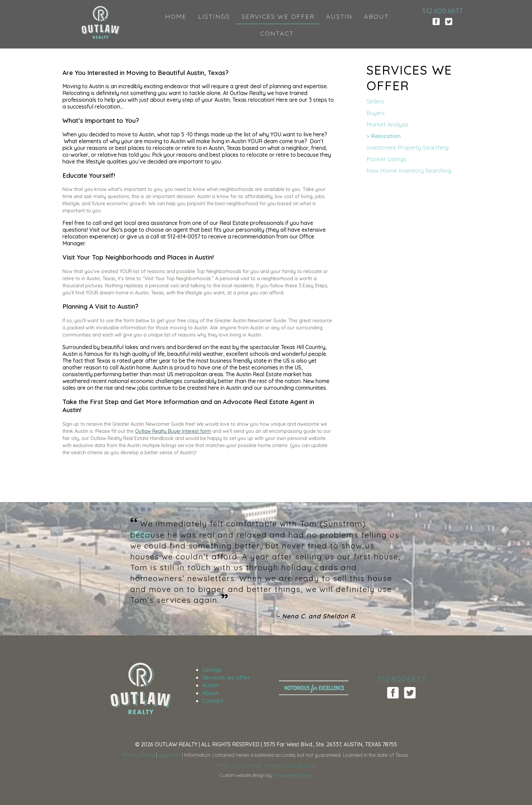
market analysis (387, 124)
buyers (376, 113)
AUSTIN (339, 16)
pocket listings (386, 159)
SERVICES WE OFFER (278, 16)
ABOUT (376, 16)
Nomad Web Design (293, 775)
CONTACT (277, 33)
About (210, 693)
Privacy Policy (139, 755)
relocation (386, 136)
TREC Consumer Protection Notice (266, 766)
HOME (176, 16)
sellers (375, 101)
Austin (210, 685)
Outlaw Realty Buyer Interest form (173, 431)
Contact (213, 701)
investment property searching (407, 147)
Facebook (436, 22)
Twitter (449, 22)
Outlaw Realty (101, 24)
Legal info (169, 755)
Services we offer (226, 677)
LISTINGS (214, 16)
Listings (212, 669)
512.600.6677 (442, 11)
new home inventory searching (409, 170)
